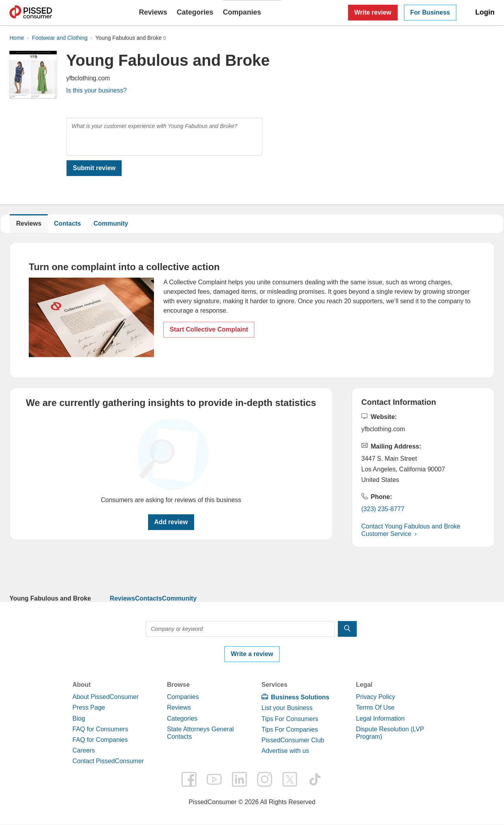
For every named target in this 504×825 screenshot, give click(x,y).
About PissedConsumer (106, 697)
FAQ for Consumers (100, 729)
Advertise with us (285, 751)
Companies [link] (183, 697)
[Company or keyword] (240, 629)
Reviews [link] (122, 598)
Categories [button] (195, 12)
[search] (347, 629)
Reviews (153, 12)
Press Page (89, 707)
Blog (79, 718)
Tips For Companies (290, 730)
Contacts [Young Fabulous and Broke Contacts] (67, 223)
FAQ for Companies (100, 740)
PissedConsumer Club (293, 740)
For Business (430, 12)
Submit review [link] (94, 168)
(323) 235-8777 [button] (383, 509)
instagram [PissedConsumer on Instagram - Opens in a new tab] (265, 779)
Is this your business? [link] (96, 90)
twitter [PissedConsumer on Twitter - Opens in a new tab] (290, 779)
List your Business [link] (287, 708)
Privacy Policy (376, 697)
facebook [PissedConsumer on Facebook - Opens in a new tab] (189, 779)
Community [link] (111, 223)
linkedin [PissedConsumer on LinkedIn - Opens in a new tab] (239, 779)
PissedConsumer (31, 13)
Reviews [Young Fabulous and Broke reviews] (29, 223)
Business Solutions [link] (300, 697)
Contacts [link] (148, 598)
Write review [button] (373, 12)
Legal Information (380, 718)
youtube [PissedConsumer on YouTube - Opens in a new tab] (214, 779)
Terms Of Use (375, 707)
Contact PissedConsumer (108, 761)
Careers (84, 750)
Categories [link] (182, 718)
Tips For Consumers (290, 719)
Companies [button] (242, 12)
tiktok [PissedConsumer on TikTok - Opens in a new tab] (315, 779)
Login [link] (485, 12)
